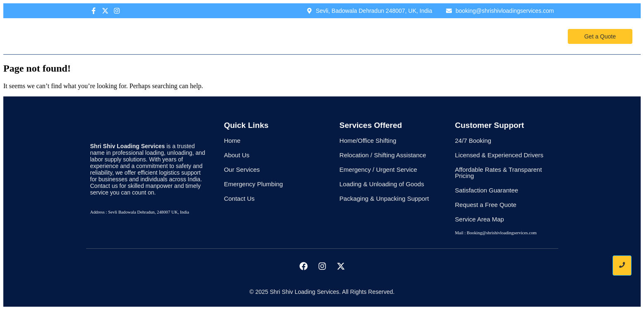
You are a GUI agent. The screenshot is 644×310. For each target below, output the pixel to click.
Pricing (355, 36)
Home (244, 36)
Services (315, 36)
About (276, 36)
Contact (396, 36)
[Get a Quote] (600, 36)
